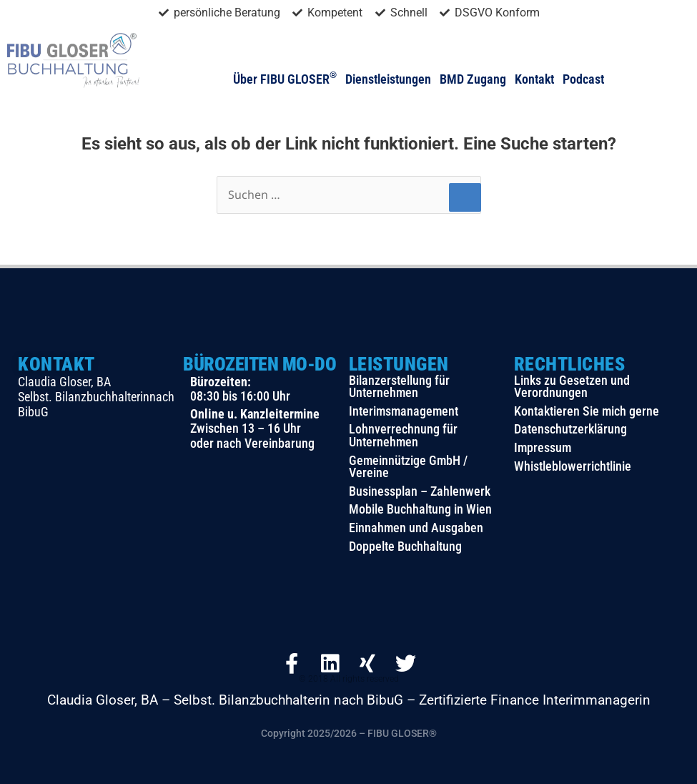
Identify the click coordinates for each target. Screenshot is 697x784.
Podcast (583, 79)
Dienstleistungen (388, 79)
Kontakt (534, 79)
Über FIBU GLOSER (285, 79)
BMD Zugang (473, 79)
